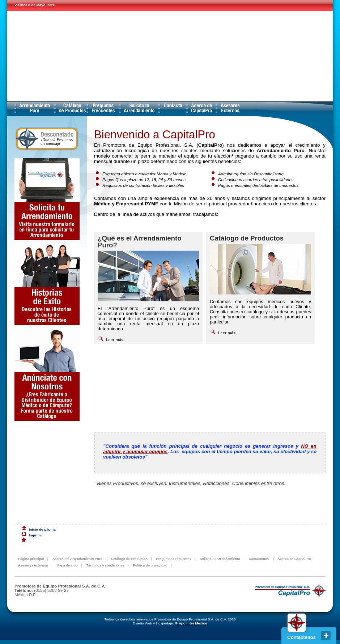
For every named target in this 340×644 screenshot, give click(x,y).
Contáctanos (173, 109)
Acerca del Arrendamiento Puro (35, 109)
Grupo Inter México (191, 623)
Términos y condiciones (105, 565)
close (326, 636)
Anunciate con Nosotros (47, 375)
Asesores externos (230, 109)
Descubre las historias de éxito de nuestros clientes (47, 284)
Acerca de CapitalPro (202, 109)
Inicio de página (42, 529)
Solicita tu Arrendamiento (139, 109)
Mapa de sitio (67, 565)
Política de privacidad (150, 565)
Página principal (31, 559)
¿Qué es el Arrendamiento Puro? (140, 242)
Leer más (115, 340)
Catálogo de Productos (71, 109)
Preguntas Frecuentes (103, 109)
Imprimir (36, 535)
